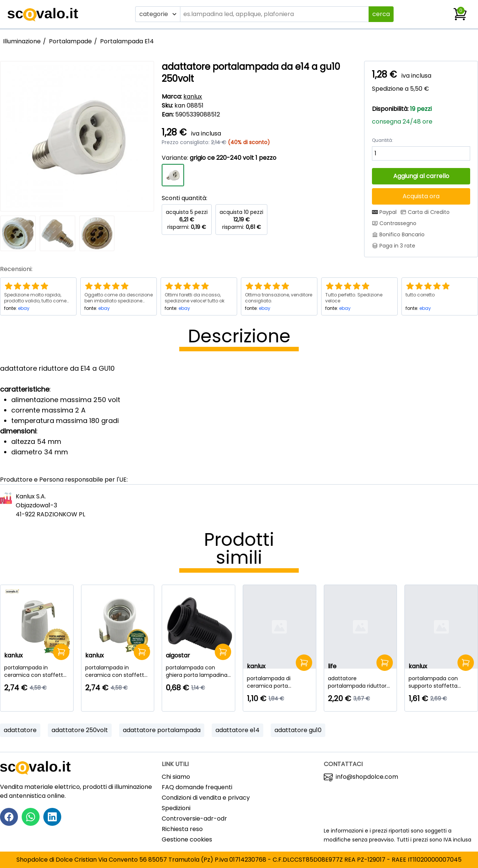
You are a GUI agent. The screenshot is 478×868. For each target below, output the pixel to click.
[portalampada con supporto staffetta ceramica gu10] (441, 682)
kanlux (193, 97)
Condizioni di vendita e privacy (206, 798)
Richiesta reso (182, 829)
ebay (24, 308)
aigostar (178, 655)
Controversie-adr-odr (194, 819)
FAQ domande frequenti (197, 787)
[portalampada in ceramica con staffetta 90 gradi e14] (37, 671)
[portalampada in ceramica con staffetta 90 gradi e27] (118, 671)
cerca (381, 14)
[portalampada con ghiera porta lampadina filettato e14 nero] (198, 671)
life (332, 666)
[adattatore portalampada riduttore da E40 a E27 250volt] (361, 682)
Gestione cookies (187, 839)
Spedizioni (176, 808)
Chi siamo (176, 777)
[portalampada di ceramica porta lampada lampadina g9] (280, 682)
